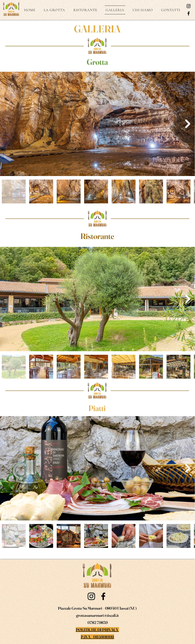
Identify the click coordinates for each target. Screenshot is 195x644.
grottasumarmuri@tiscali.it (97, 615)
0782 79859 (97, 622)
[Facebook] (189, 13)
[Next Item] (188, 124)
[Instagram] (189, 6)
